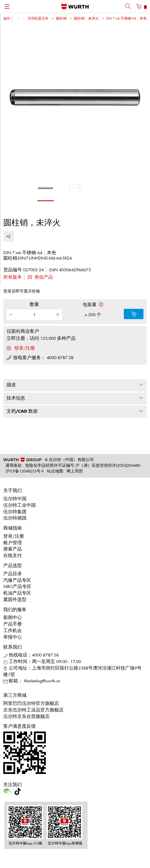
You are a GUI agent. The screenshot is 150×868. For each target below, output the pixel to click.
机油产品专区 (17, 593)
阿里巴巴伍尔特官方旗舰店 (31, 704)
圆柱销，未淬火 (86, 19)
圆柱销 (61, 19)
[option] (75, 101)
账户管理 (13, 543)
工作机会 (13, 631)
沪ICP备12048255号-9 (25, 472)
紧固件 (15, 19)
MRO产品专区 (17, 587)
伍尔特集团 (15, 512)
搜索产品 (13, 549)
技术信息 (75, 398)
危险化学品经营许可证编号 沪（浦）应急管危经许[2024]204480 (83, 466)
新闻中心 (13, 618)
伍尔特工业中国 (19, 505)
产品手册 (13, 624)
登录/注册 (14, 536)
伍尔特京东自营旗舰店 (26, 717)
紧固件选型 (15, 600)
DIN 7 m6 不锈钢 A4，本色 (126, 19)
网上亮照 (75, 472)
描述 (75, 385)
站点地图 (55, 472)
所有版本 (13, 277)
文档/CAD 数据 (75, 411)
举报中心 (13, 637)
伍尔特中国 (15, 499)
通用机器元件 (38, 19)
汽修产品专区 (17, 581)
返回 (7, 19)
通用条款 (14, 466)
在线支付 (13, 556)
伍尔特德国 (15, 518)
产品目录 (13, 574)
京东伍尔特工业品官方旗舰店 (33, 710)
